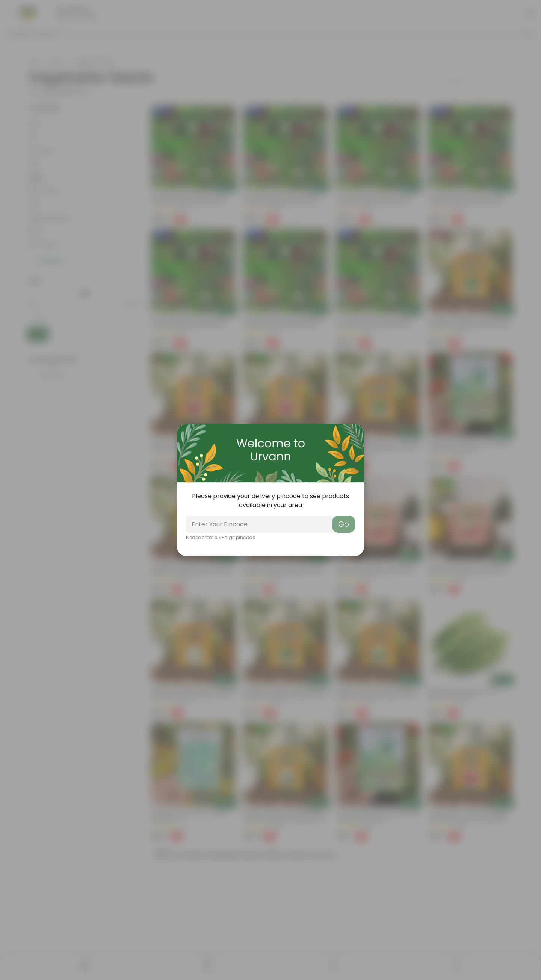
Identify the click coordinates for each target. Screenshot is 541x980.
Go (344, 524)
